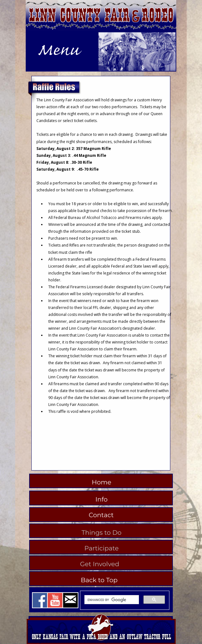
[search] (111, 600)
